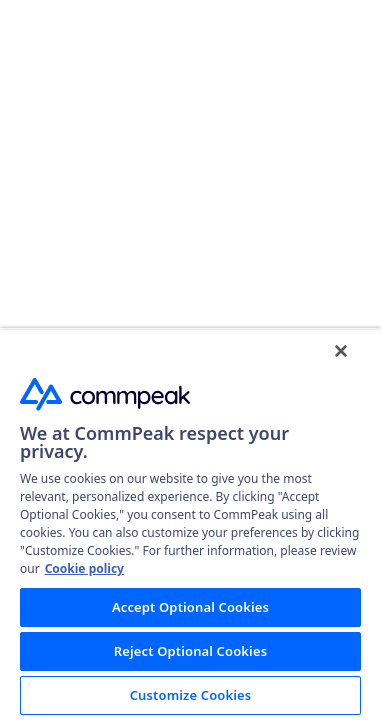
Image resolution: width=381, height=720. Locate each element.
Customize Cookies (191, 695)
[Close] (355, 364)
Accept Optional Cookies (190, 607)
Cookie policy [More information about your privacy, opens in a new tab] (84, 568)
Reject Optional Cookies (190, 651)
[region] (190, 530)
